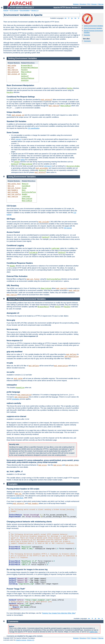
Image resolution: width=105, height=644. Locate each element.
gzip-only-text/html (15, 352)
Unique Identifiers (14, 112)
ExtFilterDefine (29, 192)
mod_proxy (43, 465)
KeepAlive (20, 388)
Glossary (94, 4)
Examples (87, 35)
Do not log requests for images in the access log (27, 569)
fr (69, 18)
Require (25, 184)
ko (75, 18)
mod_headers (13, 190)
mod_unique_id (14, 74)
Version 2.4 (35, 10)
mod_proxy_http (72, 465)
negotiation (16, 399)
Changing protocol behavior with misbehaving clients (29, 522)
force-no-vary (12, 329)
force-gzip (11, 320)
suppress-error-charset (16, 416)
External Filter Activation (17, 276)
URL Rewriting (13, 285)
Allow (24, 188)
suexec (18, 139)
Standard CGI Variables (16, 121)
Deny (24, 190)
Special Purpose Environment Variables (27, 299)
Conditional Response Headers (20, 263)
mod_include (13, 192)
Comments (87, 41)
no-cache (11, 372)
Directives (83, 4)
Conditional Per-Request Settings (21, 97)
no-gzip (10, 363)
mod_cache (12, 66)
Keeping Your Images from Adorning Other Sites (59, 613)
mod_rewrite (13, 70)
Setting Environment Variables (93, 26)
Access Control (13, 232)
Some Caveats (13, 132)
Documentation (25, 10)
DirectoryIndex (73, 166)
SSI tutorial (68, 228)
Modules (76, 4)
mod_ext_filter (14, 188)
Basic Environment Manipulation (20, 85)
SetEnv (24, 74)
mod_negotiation (72, 357)
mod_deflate (71, 354)
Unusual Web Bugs (17, 498)
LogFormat (26, 197)
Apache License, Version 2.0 (25, 640)
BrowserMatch (27, 66)
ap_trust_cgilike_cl (15, 471)
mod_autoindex (42, 168)
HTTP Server (14, 10)
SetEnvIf (25, 76)
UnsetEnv (25, 80)
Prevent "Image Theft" (16, 589)
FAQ (89, 4)
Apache (6, 10)
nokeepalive (12, 385)
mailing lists (93, 632)
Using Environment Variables (93, 28)
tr (79, 18)
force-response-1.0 (15, 340)
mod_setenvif (13, 72)
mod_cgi (11, 186)
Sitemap (101, 4)
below (23, 160)
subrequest (48, 166)
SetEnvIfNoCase (28, 78)
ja (72, 18)
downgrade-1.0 (13, 313)
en (66, 18)
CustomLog (26, 186)
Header (25, 194)
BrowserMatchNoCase (30, 68)
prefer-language (13, 392)
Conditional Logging (15, 245)
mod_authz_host (14, 184)
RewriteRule (26, 72)
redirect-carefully (14, 403)
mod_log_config (14, 194)
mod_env (11, 68)
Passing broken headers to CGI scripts (23, 489)
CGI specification (34, 128)
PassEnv (24, 70)
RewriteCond (27, 164)
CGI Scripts (11, 206)
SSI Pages (11, 219)
